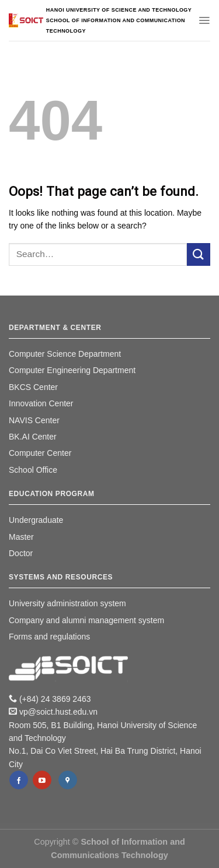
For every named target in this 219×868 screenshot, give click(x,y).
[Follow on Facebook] (19, 780)
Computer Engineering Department (72, 370)
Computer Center (40, 453)
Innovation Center (41, 403)
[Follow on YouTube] (42, 780)
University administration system (67, 603)
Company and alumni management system (86, 620)
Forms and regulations (49, 637)
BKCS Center (33, 387)
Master (21, 537)
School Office (33, 470)
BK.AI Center (33, 437)
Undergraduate (36, 520)
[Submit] (199, 254)
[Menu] (204, 20)
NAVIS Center (34, 420)
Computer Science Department (65, 354)
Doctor (21, 553)
